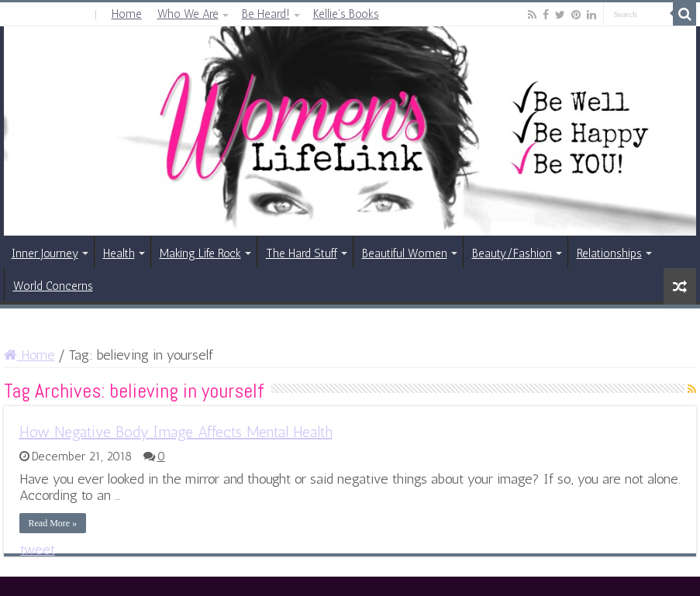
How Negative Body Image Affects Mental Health (176, 432)
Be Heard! (266, 14)
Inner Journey (45, 253)
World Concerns (53, 286)
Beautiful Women (405, 253)
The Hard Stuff (302, 253)
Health (119, 253)
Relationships (609, 253)
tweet (38, 549)
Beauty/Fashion (512, 253)
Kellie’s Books (346, 14)
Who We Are (188, 14)
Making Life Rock (200, 253)
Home (127, 14)
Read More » (53, 523)
